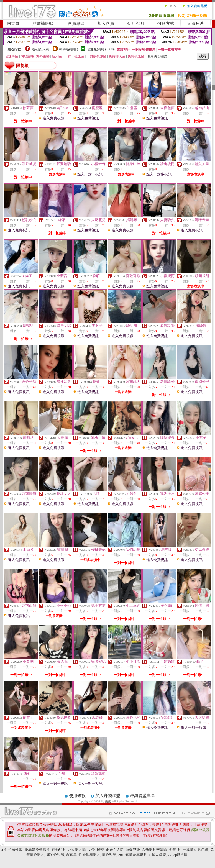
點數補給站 (43, 24)
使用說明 (136, 24)
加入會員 (106, 24)
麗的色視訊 (55, 855)
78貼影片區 (77, 850)
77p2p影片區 (178, 855)
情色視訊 (109, 855)
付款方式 (166, 24)
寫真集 (71, 855)
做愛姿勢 (133, 850)
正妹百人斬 (115, 850)
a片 (4, 850)
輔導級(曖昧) (69, 49)
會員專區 (76, 24)
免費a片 (175, 850)
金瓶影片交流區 (154, 850)
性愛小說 (16, 850)
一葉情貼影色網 (195, 850)
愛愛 (108, 801)
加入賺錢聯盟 (108, 796)
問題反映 (196, 24)
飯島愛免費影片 (37, 850)
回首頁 (13, 24)
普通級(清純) (96, 49)
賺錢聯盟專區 (142, 796)
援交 (100, 850)
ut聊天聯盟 (157, 855)
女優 (91, 850)
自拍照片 (59, 850)
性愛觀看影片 (89, 855)
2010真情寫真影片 (133, 855)
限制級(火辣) (41, 49)
